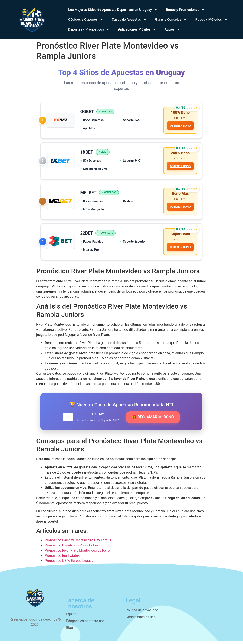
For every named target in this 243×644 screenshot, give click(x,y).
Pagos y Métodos (211, 20)
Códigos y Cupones (86, 20)
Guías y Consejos (171, 20)
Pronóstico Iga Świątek (62, 559)
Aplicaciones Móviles (137, 29)
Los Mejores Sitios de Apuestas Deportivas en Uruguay (113, 10)
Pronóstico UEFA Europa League (69, 564)
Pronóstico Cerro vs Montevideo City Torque (78, 543)
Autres (172, 29)
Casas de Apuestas (129, 20)
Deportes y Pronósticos (89, 29)
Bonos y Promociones (185, 10)
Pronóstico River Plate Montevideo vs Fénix (77, 553)
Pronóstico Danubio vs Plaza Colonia (73, 548)
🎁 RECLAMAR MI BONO (153, 420)
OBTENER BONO (180, 126)
